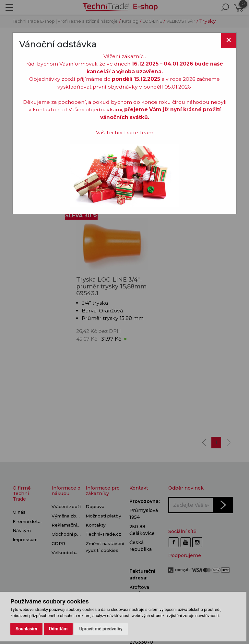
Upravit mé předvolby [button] (101, 629)
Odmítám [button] (58, 629)
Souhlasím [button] (26, 629)
